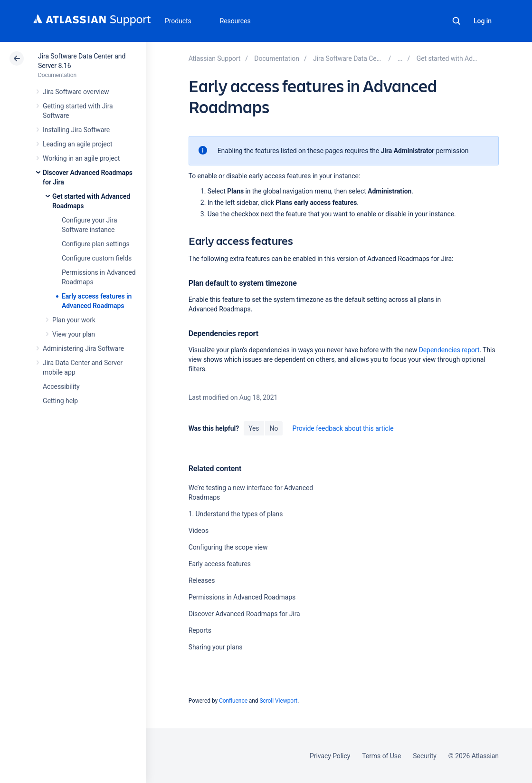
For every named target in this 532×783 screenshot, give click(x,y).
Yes (254, 428)
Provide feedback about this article (343, 428)
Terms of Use (381, 756)
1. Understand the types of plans (236, 514)
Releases (202, 580)
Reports (200, 630)
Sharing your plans (216, 647)
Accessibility (61, 387)
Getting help (60, 401)
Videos (199, 531)
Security (425, 756)
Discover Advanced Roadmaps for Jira (244, 614)
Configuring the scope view (228, 547)
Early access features (220, 564)
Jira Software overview (76, 92)
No (274, 428)
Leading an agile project (77, 144)
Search (456, 21)
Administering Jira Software (83, 348)
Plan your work (74, 320)
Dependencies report (449, 350)
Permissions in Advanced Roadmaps (242, 597)
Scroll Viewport (278, 701)
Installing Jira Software (76, 130)
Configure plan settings (96, 244)
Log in (483, 21)
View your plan (74, 334)
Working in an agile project (81, 158)
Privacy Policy (330, 756)
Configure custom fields (97, 258)
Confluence (233, 701)
